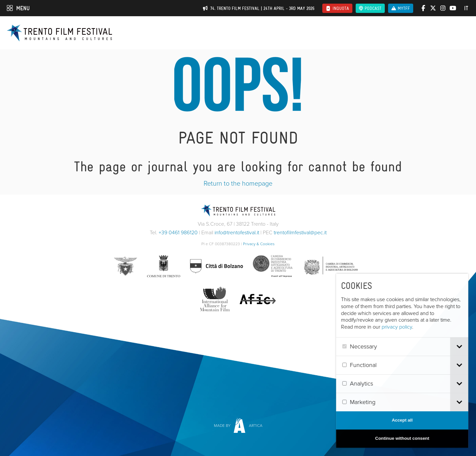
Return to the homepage (238, 183)
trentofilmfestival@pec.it (300, 232)
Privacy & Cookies (259, 244)
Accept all (409, 420)
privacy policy (404, 327)
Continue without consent (409, 438)
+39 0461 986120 (178, 232)
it (466, 8)
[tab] (466, 347)
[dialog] (409, 361)
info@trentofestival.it (237, 232)
